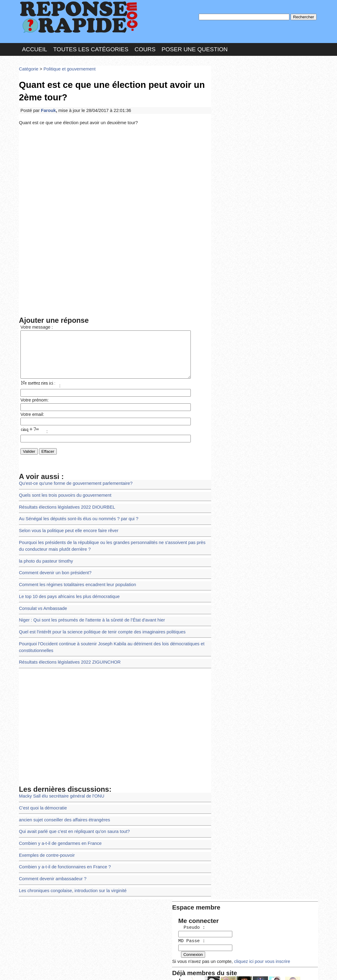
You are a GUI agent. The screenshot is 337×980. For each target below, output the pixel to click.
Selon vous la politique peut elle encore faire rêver (65, 526)
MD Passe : (232, 102)
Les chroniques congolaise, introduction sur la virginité (69, 871)
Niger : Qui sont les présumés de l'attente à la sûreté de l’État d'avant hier (87, 609)
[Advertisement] (115, 168)
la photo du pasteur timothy (44, 554)
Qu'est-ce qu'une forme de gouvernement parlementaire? (72, 481)
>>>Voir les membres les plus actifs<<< (252, 212)
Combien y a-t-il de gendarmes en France (58, 826)
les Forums (108, 969)
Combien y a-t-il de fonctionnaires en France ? (62, 848)
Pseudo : (232, 89)
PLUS (260, 969)
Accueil (34, 47)
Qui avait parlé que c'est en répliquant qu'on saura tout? (71, 815)
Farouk (47, 105)
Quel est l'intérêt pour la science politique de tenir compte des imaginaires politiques (97, 620)
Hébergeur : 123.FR (152, 969)
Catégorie (28, 65)
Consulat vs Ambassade (42, 598)
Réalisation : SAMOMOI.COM (216, 969)
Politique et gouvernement (66, 65)
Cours (145, 47)
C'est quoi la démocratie (41, 793)
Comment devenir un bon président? (53, 565)
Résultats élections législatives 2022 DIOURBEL (64, 503)
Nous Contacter (68, 969)
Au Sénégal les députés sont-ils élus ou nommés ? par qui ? (75, 514)
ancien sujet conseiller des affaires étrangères (62, 804)
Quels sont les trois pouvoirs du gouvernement (62, 492)
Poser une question (194, 47)
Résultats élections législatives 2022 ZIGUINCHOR (67, 649)
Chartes (31, 969)
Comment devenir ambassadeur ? (51, 859)
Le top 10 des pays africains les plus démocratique (66, 587)
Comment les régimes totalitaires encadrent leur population (74, 576)
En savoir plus (164, 959)
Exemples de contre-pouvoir (45, 837)
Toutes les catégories (91, 47)
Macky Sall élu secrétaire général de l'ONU (59, 782)
